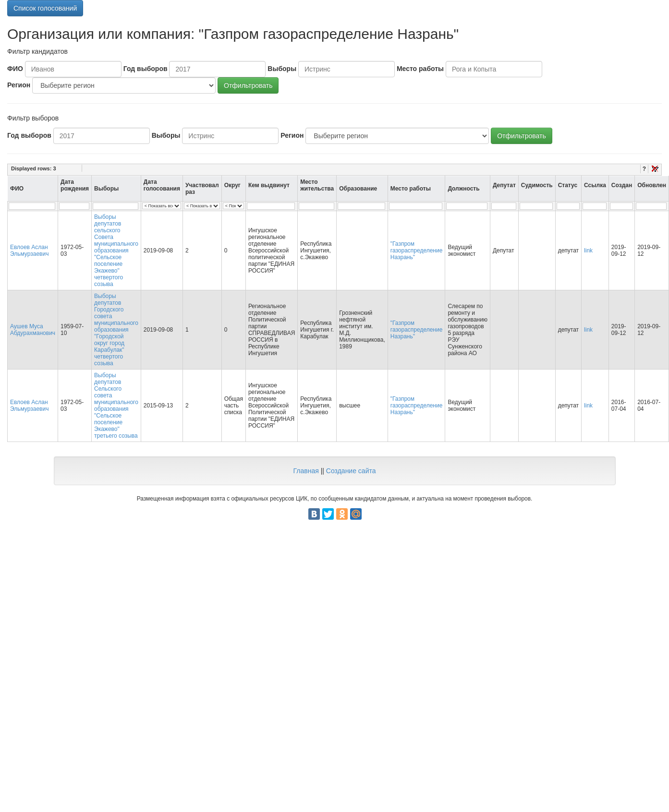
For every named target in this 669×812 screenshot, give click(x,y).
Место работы (420, 69)
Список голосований (45, 8)
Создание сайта (351, 471)
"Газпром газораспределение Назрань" (417, 251)
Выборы (282, 69)
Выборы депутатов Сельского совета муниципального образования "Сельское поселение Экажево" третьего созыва (116, 406)
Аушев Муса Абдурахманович (33, 330)
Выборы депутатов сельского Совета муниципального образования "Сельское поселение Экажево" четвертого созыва (116, 251)
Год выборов (146, 69)
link (588, 251)
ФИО (15, 69)
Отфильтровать (248, 85)
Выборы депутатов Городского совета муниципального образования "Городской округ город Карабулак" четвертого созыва (116, 330)
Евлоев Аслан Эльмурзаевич (29, 251)
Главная (306, 471)
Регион (19, 85)
